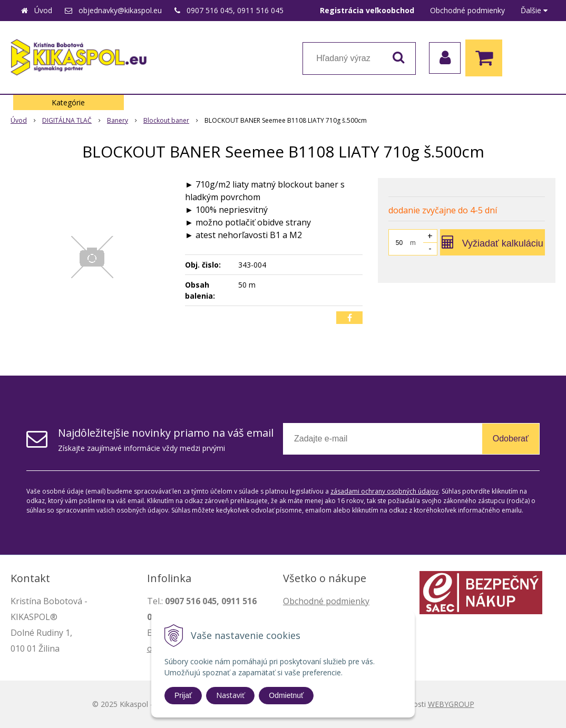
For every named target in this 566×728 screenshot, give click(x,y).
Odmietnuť (286, 695)
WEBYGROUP (451, 704)
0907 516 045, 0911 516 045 (235, 10)
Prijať (183, 695)
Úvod (43, 10)
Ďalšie (534, 10)
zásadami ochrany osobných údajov (384, 491)
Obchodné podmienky (467, 10)
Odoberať (511, 439)
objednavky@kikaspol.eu (120, 10)
